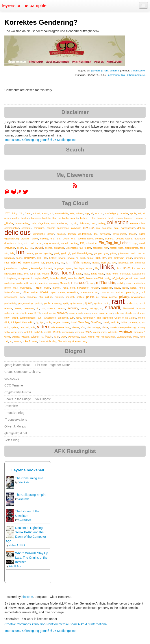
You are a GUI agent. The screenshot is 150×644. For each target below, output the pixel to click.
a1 (52, 213)
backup (25, 218)
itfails (77, 263)
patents (130, 292)
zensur (17, 341)
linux (127, 268)
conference (63, 228)
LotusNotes (139, 274)
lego (82, 268)
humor (90, 258)
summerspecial (28, 318)
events (48, 248)
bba (54, 218)
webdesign (67, 332)
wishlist (16, 337)
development (119, 234)
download (140, 239)
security (73, 308)
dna (52, 239)
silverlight (21, 313)
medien (43, 283)
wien (88, 332)
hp (77, 258)
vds (33, 327)
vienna (76, 327)
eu (32, 248)
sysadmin (63, 318)
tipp (42, 322)
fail (81, 248)
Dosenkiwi (11, 406)
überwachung (80, 341)
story (7, 318)
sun (40, 318)
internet (16, 262)
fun (20, 252)
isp (62, 263)
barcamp (36, 218)
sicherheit (9, 313)
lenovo (89, 268)
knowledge (37, 268)
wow (83, 337)
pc (138, 292)
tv (118, 322)
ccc (70, 223)
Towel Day (84, 322)
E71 (82, 243)
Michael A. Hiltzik (17, 545)
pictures (59, 297)
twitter (124, 322)
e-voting (74, 243)
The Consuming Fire (29, 478)
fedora (88, 248)
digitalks (25, 239)
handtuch (9, 258)
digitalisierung (12, 239)
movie (7, 288)
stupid (15, 318)
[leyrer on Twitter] (26, 193)
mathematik (22, 283)
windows (126, 332)
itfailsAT (86, 263)
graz (106, 253)
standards (130, 313)
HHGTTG (42, 258)
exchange (59, 248)
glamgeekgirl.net (16, 433)
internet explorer (31, 263)
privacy (124, 297)
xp (11, 341)
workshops (74, 337)
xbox (142, 337)
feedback (98, 248)
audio (7, 218)
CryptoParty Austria (18, 392)
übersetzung (64, 341)
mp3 (15, 288)
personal (31, 297)
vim (89, 327)
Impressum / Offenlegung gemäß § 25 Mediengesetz (40, 140)
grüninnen (123, 253)
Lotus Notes (98, 274)
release (8, 308)
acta (72, 213)
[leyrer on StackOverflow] (19, 193)
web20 (47, 332)
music (38, 287)
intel (6, 263)
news (117, 288)
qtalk (66, 303)
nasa (65, 288)
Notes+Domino (12, 292)
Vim (83, 327)
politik (90, 297)
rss (43, 308)
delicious (18, 232)
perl (22, 297)
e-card (39, 243)
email (142, 243)
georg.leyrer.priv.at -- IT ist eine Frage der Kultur (37, 365)
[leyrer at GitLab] (14, 193)
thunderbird (28, 322)
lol (39, 274)
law (76, 268)
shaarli (113, 308)
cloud (94, 223)
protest (39, 303)
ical (110, 258)
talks (79, 318)
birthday (84, 218)
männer (56, 288)
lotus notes (112, 274)
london (45, 274)
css (98, 228)
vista (105, 327)
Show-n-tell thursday (134, 308)
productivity (10, 303)
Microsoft (65, 283)
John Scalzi (24, 483)
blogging (102, 218)
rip (38, 308)
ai (92, 213)
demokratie (39, 234)
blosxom (27, 597)
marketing (9, 283)
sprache (103, 313)
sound (79, 313)
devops (132, 234)
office (26, 292)
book (111, 218)
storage (141, 313)
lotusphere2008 (76, 278)
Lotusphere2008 (94, 278)
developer (105, 234)
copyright (76, 228)
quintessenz (77, 303)
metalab (54, 283)
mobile (121, 283)
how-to (62, 258)
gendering (97, 70)
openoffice (73, 292)
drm (20, 243)
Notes (133, 288)
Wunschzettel (124, 337)
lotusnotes (125, 274)
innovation (139, 258)
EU (27, 248)
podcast (70, 297)
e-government (52, 243)
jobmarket (140, 263)
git (69, 253)
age (87, 213)
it (67, 262)
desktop (61, 234)
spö (111, 313)
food (143, 248)
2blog (15, 213)
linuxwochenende (13, 274)
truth (113, 322)
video (43, 327)
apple (133, 213)
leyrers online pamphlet (25, 6)
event (39, 248)
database (107, 228)
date (116, 228)
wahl (7, 332)
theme (142, 318)
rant (106, 70)
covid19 (88, 228)
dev (95, 234)
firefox (113, 248)
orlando (105, 292)
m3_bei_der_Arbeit (122, 278)
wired (7, 337)
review (18, 308)
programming (25, 303)
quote (89, 303)
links (107, 267)
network (95, 288)
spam (95, 313)
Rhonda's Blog (14, 413)
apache (124, 213)
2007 (7, 213)
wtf (98, 337)
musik (47, 288)
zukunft (27, 341)
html (83, 258)
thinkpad (16, 322)
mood (129, 283)
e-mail (64, 243)
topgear (57, 322)
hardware (30, 258)
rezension (29, 308)
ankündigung (112, 213)
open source (58, 292)
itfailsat (96, 263)
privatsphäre (138, 297)
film (106, 248)
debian (141, 228)
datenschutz (128, 228)
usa (22, 327)
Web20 (56, 332)
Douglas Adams (124, 239)
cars (53, 223)
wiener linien (100, 332)
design (51, 234)
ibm (104, 258)
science (51, 308)
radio (107, 303)
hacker (141, 253)
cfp (76, 223)
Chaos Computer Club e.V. (23, 372)
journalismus (11, 268)
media (34, 283)
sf (101, 308)
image (129, 258)
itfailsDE (105, 263)
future (30, 253)
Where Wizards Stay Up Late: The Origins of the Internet (32, 558)
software (62, 313)
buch (33, 223)
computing (39, 228)
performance (11, 297)
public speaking (53, 303)
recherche (132, 303)
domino (99, 239)
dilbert (35, 239)
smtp (30, 313)
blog (93, 218)
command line (137, 223)
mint (92, 283)
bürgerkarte (44, 223)
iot (43, 263)
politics (80, 297)
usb (27, 327)
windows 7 (139, 332)
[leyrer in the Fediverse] (7, 193)
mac (137, 278)
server (84, 308)
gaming (48, 253)
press (104, 297)
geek (57, 253)
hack (133, 253)
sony (71, 313)
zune (35, 341)
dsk (26, 243)
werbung (79, 332)
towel (74, 322)
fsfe (12, 253)
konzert (48, 268)
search (61, 308)
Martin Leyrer (138, 70)
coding (101, 223)
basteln (46, 218)
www (135, 337)
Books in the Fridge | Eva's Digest (27, 399)
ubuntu (133, 322)
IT (70, 263)
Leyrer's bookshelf (28, 470)
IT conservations (16, 420)
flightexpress (132, 248)
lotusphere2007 (58, 278)
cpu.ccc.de (12, 379)
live (26, 274)
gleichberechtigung (82, 253)
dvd (32, 243)
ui (139, 322)
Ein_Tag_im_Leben (115, 243)
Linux (119, 268)
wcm (13, 332)
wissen (25, 337)
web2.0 (38, 332)
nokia (125, 288)
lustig (107, 278)
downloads (10, 243)
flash (121, 248)
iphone (49, 263)
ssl (122, 313)
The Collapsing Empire (31, 495)
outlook (120, 292)
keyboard (24, 268)
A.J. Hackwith (25, 520)
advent (80, 213)
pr (97, 297)
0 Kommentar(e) (136, 75)
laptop (69, 268)
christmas (84, 223)
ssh (117, 313)
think (7, 322)
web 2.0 (28, 332)
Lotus (79, 274)
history (53, 258)
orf (97, 292)
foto (6, 253)
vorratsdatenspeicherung (123, 327)
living (33, 274)
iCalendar (119, 258)
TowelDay (96, 322)
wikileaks (113, 332)
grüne (113, 253)
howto (70, 258)
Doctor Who (69, 239)
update (14, 327)
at (144, 213)
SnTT (37, 313)
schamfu (115, 70)
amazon (99, 213)
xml (6, 341)
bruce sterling (22, 223)
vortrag (141, 327)
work (63, 337)
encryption (10, 248)
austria (16, 218)
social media (48, 313)
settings (94, 308)
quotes (98, 303)
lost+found (63, 273)
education (92, 243)
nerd (72, 288)
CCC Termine (14, 385)
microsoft (79, 283)
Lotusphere (10, 278)
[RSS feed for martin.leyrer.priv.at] (75, 187)
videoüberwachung (60, 327)
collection (118, 222)
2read (28, 213)
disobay (44, 239)
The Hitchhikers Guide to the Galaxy (117, 318)
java (114, 263)
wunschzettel (108, 337)
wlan (57, 337)
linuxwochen (138, 268)
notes (142, 288)
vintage (96, 327)
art (139, 213)
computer (26, 228)
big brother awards (68, 218)
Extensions (72, 248)
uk (144, 322)
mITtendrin (106, 283)
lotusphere (24, 278)
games (39, 253)
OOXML (44, 292)
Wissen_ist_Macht (41, 337)
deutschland (85, 234)
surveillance (50, 318)
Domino (109, 239)
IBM (98, 258)
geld (63, 253)
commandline (12, 228)
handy (19, 258)
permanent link (117, 75)
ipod (57, 263)
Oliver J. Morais (15, 426)
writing (91, 337)
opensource (87, 292)
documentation (85, 239)
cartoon (62, 223)
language (59, 268)
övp (54, 341)
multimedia (26, 288)
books (119, 218)
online (34, 292)
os (112, 292)
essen (20, 248)
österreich (45, 341)
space (87, 313)
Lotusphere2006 (40, 278)
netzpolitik (107, 288)
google (98, 253)
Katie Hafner (15, 566)
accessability (61, 213)
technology (89, 318)
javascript (123, 263)
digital (142, 234)
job (131, 263)
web (20, 332)
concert (51, 228)
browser (128, 218)
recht (142, 303)
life (97, 268)
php (41, 297)
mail (143, 278)
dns (58, 239)
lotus (87, 274)
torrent (66, 322)
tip (37, 322)
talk (72, 318)
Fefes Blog (12, 440)
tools (48, 322)
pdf (143, 292)
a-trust (36, 213)
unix (7, 327)
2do (21, 213)
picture (49, 297)
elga (135, 243)
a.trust (45, 213)
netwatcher (83, 288)
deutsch (72, 234)
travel (106, 322)
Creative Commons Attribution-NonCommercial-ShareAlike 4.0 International (56, 624)
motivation (139, 283)
